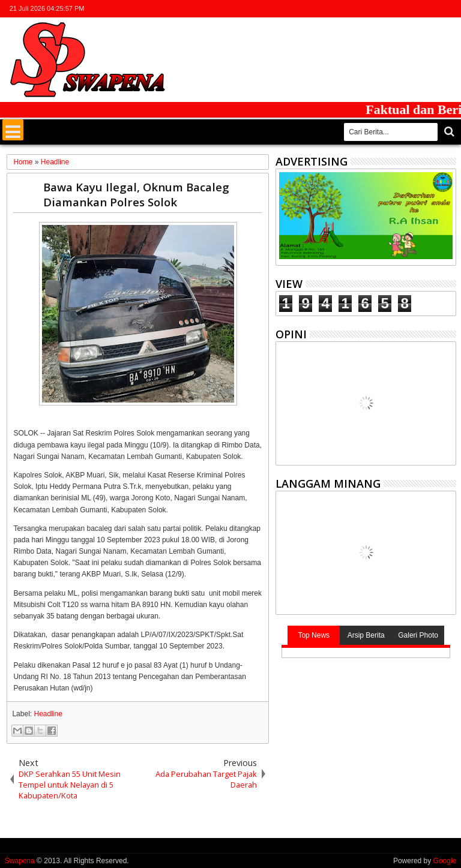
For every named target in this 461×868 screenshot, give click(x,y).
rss (433, 9)
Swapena (20, 861)
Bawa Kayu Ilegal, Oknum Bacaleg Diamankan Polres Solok (136, 194)
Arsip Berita (366, 635)
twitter (386, 9)
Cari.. (448, 132)
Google (445, 861)
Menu (13, 130)
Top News (314, 635)
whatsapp (448, 9)
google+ (417, 9)
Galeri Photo (418, 635)
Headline (48, 714)
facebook (402, 9)
